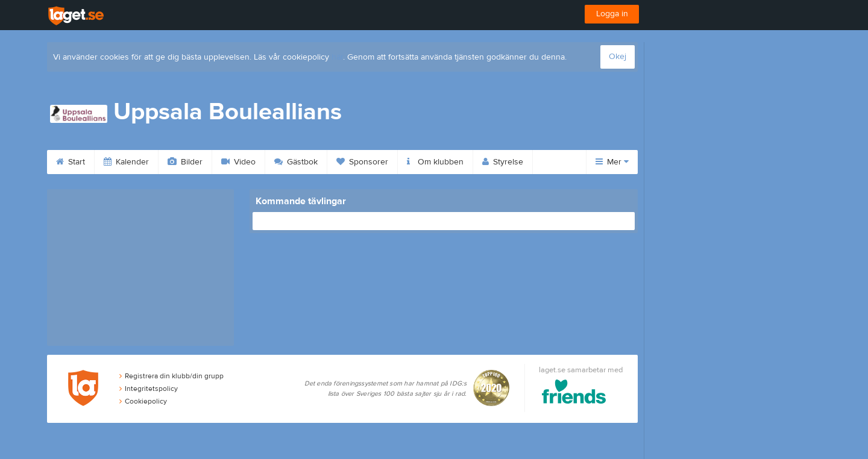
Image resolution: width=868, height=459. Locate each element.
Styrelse (503, 162)
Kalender (126, 162)
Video (238, 162)
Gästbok (296, 162)
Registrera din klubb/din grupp (171, 376)
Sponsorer (362, 162)
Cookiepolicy (143, 401)
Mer (612, 162)
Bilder (185, 162)
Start (71, 162)
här (337, 57)
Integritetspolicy (149, 389)
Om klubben (435, 162)
